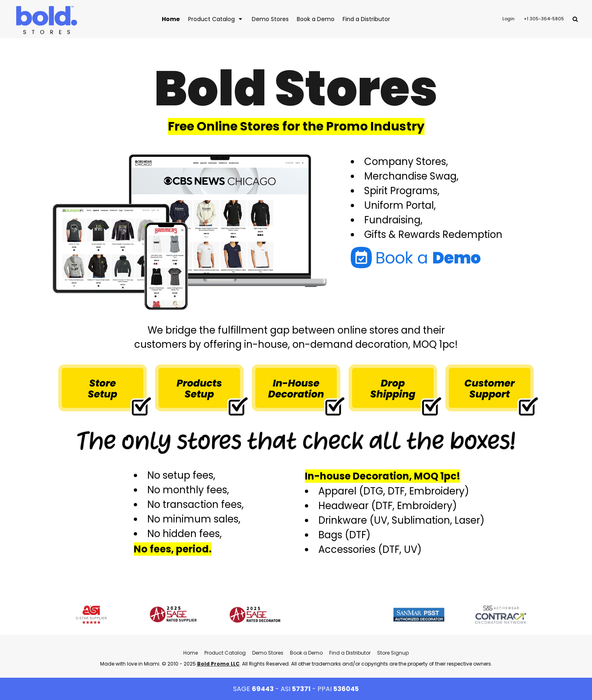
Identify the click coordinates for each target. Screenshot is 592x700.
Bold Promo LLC (218, 664)
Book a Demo (306, 653)
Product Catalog (225, 653)
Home (191, 653)
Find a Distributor (350, 653)
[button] (216, 19)
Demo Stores (268, 653)
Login (508, 19)
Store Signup (393, 653)
